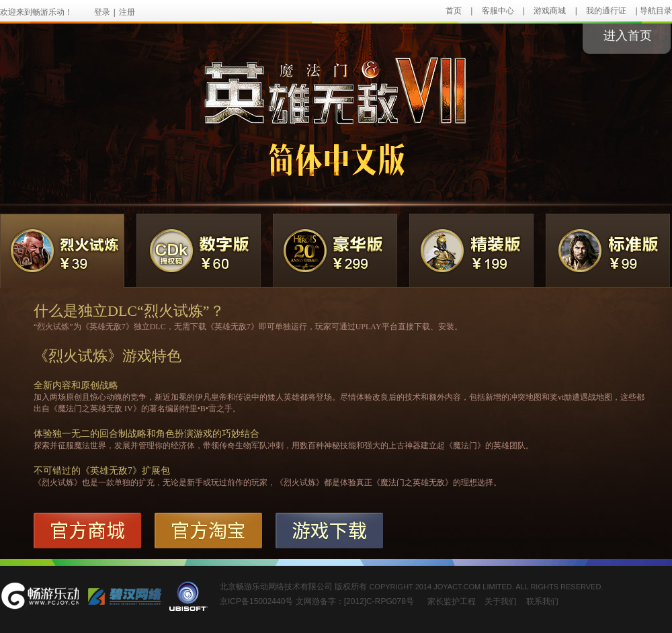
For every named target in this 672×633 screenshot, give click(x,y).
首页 (454, 11)
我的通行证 (606, 11)
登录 (102, 12)
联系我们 (542, 601)
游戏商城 (550, 11)
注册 (127, 12)
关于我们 (501, 601)
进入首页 (628, 36)
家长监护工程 (452, 601)
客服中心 (498, 11)
